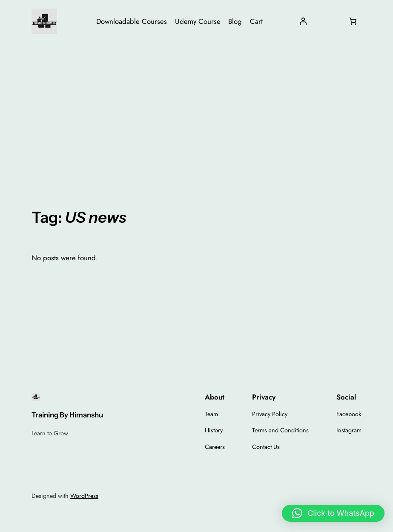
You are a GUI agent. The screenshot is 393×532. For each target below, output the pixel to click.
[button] (333, 513)
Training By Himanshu (67, 415)
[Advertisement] (196, 110)
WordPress (84, 496)
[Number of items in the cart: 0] (353, 21)
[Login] (303, 21)
